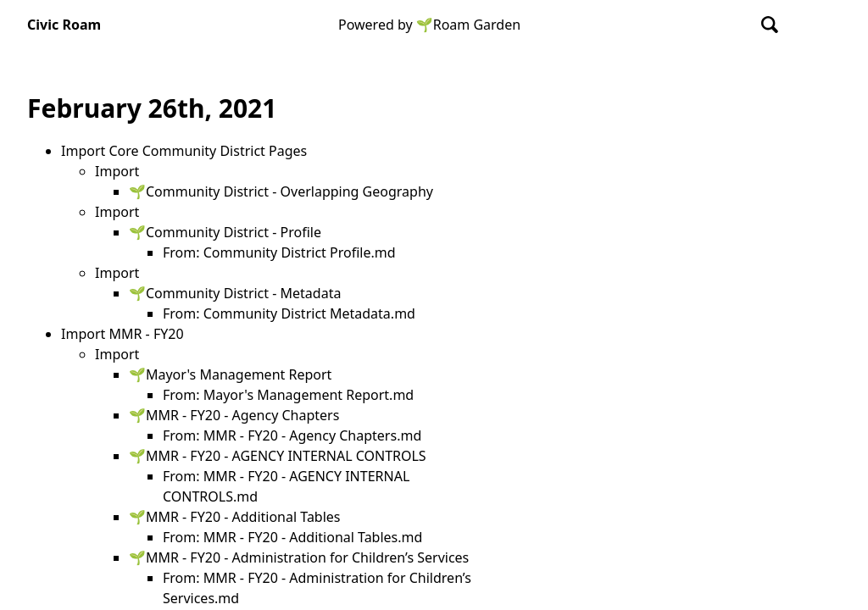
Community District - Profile (234, 232)
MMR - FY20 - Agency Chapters (242, 415)
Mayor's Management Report (239, 374)
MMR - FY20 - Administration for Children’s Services (307, 557)
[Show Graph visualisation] (797, 25)
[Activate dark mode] (826, 25)
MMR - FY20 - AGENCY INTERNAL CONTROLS (286, 456)
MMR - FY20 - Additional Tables (243, 517)
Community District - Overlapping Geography (289, 191)
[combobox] (771, 25)
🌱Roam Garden (468, 25)
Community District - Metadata (243, 293)
